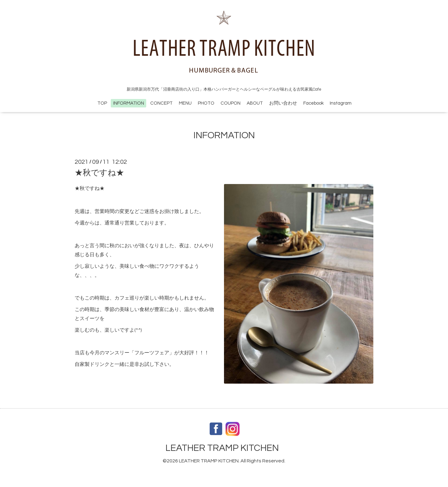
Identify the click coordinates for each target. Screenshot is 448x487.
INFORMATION (129, 103)
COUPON (231, 103)
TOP (102, 103)
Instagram (341, 103)
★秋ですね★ (99, 173)
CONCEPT (161, 103)
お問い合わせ (283, 103)
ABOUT (255, 103)
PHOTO (206, 103)
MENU (185, 103)
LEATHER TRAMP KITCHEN (222, 448)
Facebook (313, 103)
